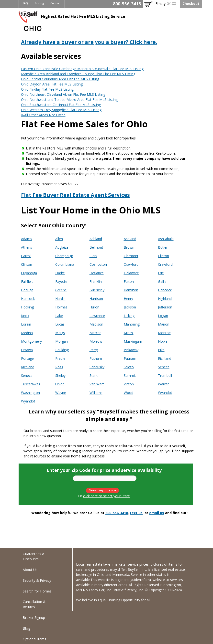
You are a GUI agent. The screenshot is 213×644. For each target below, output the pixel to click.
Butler (163, 247)
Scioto (129, 367)
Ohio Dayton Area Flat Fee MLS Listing (52, 84)
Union (60, 384)
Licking (129, 316)
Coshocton (98, 264)
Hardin (60, 299)
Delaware (131, 273)
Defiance (97, 273)
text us (136, 513)
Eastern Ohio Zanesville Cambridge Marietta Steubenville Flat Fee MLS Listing (82, 69)
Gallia (162, 281)
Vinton (129, 384)
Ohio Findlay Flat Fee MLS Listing (47, 89)
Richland (165, 358)
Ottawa (27, 350)
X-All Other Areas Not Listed (43, 115)
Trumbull (165, 375)
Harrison (96, 299)
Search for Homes (37, 591)
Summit (130, 375)
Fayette (61, 281)
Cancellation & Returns (34, 604)
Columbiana (65, 264)
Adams (27, 239)
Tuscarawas (31, 384)
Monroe (164, 333)
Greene (61, 290)
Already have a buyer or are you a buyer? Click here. (89, 42)
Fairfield (27, 281)
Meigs (60, 333)
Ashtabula (166, 239)
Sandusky (97, 367)
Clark (93, 256)
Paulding (62, 350)
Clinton (163, 256)
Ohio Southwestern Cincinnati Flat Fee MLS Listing (61, 105)
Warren (164, 384)
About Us (30, 570)
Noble (163, 341)
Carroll (26, 256)
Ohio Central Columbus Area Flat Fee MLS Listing (60, 79)
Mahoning (132, 324)
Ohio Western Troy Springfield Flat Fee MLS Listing (61, 110)
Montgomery (31, 341)
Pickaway (131, 350)
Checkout (191, 4)
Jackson (130, 307)
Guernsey (97, 290)
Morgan (62, 341)
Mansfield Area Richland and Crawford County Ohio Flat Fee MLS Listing (78, 74)
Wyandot (165, 393)
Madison (96, 324)
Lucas (60, 324)
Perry (94, 350)
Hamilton (131, 290)
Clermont (131, 256)
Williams (96, 393)
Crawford (131, 264)
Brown (129, 247)
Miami (129, 333)
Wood (129, 393)
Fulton (129, 281)
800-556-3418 (127, 4)
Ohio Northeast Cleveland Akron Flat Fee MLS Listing (63, 94)
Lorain (26, 324)
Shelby (60, 375)
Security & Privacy (37, 580)
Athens (27, 247)
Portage (27, 358)
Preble (60, 358)
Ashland (96, 239)
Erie (161, 273)
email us (157, 513)
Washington (30, 393)
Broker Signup (34, 618)
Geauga (27, 290)
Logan (163, 316)
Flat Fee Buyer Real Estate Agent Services (75, 195)
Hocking (27, 307)
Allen (59, 239)
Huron (94, 307)
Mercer (95, 333)
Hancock (165, 290)
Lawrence (97, 316)
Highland (165, 299)
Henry (128, 299)
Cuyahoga (29, 273)
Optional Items (34, 639)
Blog (26, 628)
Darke (60, 273)
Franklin (96, 281)
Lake (59, 316)
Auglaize (62, 247)
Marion (164, 324)
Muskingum (133, 341)
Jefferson (165, 307)
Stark (94, 375)
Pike (161, 350)
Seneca (164, 367)
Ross (59, 367)
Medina (27, 333)
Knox (25, 316)
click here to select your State (106, 496)
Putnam (96, 358)
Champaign (64, 256)
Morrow (96, 341)
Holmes (61, 307)
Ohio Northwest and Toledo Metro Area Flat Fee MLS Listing (69, 100)
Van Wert (97, 384)
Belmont (96, 247)
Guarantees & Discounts (34, 556)
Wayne (61, 393)
